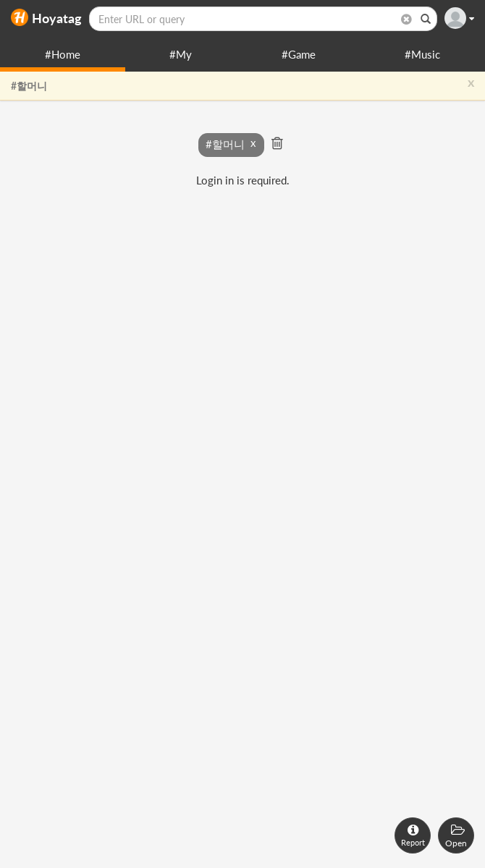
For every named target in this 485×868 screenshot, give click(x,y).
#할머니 (29, 86)
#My (181, 54)
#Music (422, 54)
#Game (299, 54)
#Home (63, 54)
